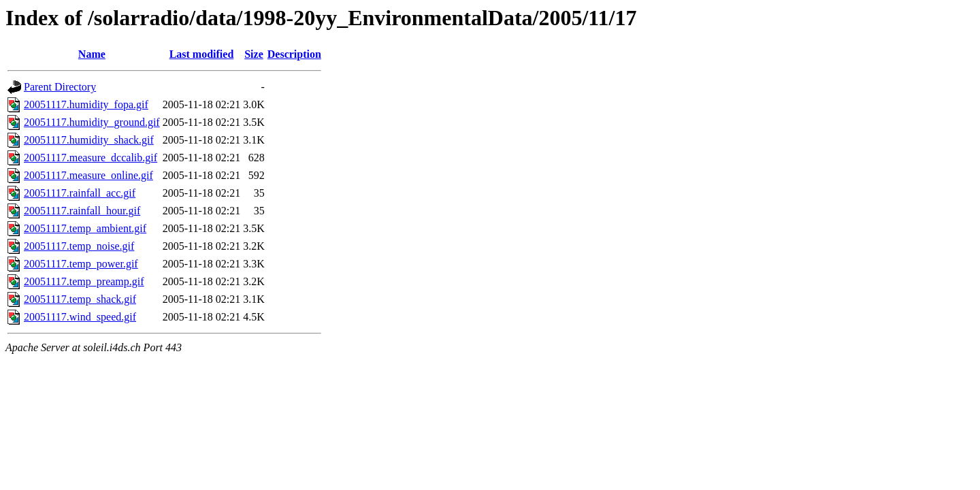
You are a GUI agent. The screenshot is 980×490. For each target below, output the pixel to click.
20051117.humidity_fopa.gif (86, 104)
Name (92, 54)
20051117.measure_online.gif (88, 175)
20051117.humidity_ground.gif (92, 122)
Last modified (202, 54)
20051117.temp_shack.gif (80, 299)
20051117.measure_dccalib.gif (91, 158)
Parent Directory (60, 87)
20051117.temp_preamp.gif (84, 281)
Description (294, 54)
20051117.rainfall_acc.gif (80, 193)
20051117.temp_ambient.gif (85, 228)
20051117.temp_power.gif (81, 264)
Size (254, 54)
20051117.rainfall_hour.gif (82, 211)
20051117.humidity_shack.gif (89, 140)
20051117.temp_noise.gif (79, 246)
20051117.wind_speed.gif (80, 317)
